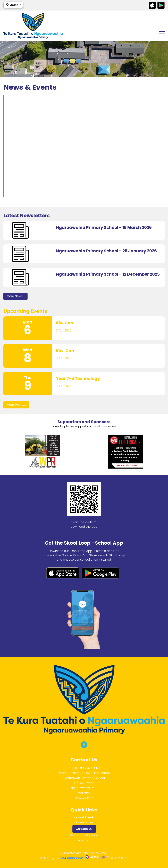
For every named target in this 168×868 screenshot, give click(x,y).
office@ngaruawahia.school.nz (89, 773)
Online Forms (84, 822)
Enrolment (84, 840)
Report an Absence (84, 835)
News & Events (84, 817)
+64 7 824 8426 (89, 768)
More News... (15, 296)
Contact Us (84, 829)
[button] (13, 5)
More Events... (16, 405)
